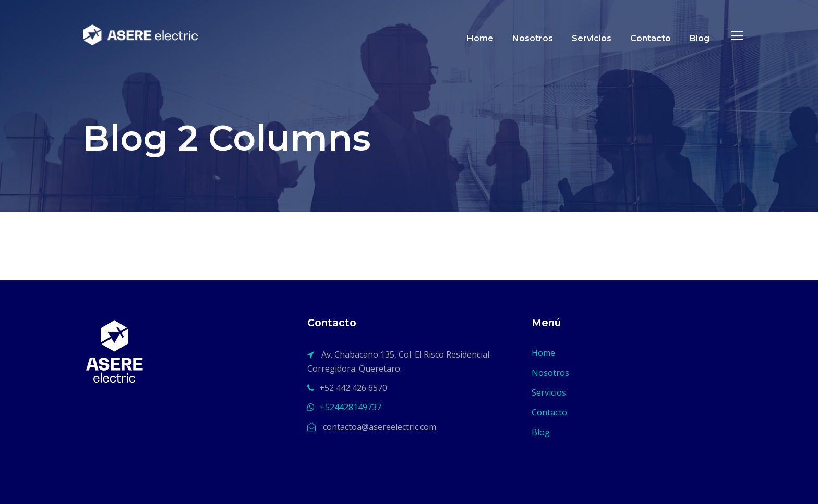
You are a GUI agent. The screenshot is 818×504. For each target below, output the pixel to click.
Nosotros (533, 38)
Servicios (592, 38)
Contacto (651, 38)
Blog (700, 38)
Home (480, 38)
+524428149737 (351, 407)
